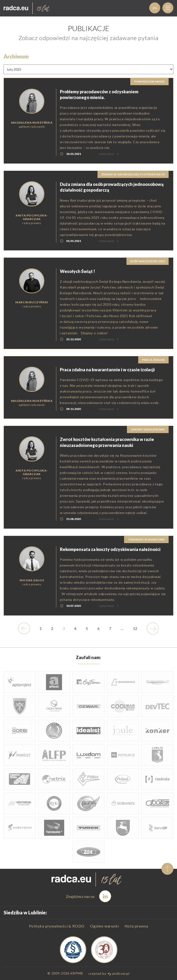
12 (137, 636)
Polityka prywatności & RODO (57, 926)
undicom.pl (119, 973)
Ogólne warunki (104, 926)
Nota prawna (136, 926)
